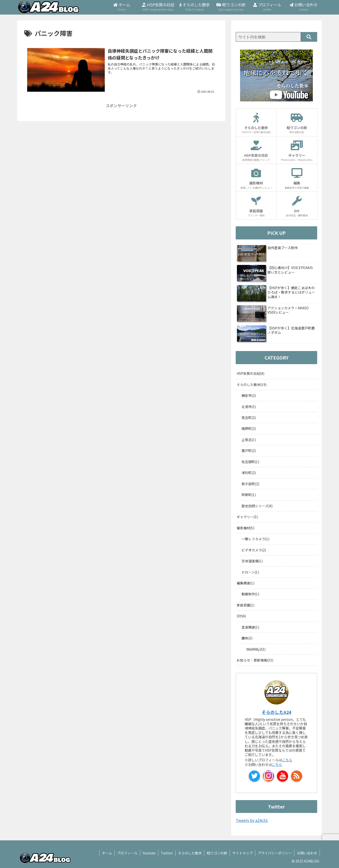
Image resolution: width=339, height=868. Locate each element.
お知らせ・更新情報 (255, 660)
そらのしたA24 (276, 712)
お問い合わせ (307, 853)
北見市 (249, 407)
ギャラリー (247, 517)
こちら (287, 760)
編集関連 (246, 583)
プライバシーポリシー (275, 853)
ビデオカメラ (254, 550)
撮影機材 (246, 528)
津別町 (249, 473)
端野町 (249, 428)
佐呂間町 (250, 462)
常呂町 (249, 418)
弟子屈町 (250, 484)
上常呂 (249, 440)
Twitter (167, 853)
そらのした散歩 (252, 385)
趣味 (247, 638)
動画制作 (250, 594)
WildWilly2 (256, 649)
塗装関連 (250, 627)
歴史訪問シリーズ (257, 506)
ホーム (107, 853)
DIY (241, 616)
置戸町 (249, 450)
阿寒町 (249, 495)
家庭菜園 (246, 605)
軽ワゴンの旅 (217, 853)
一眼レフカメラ (255, 539)
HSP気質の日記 (250, 373)
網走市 (249, 395)
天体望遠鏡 (252, 561)
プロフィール (127, 853)
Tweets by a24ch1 (252, 820)
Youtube (149, 853)
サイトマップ (242, 853)
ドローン (250, 572)
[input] (268, 37)
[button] (309, 37)
